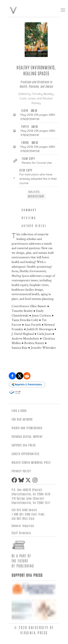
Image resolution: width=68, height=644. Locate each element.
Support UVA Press (24, 445)
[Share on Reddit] (27, 376)
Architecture (36, 196)
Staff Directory (21, 533)
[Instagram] (36, 480)
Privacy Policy (21, 471)
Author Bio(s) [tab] (34, 226)
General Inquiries (23, 526)
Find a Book (19, 411)
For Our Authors (22, 419)
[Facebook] (15, 480)
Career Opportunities (25, 454)
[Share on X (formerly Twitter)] (20, 376)
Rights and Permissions (27, 428)
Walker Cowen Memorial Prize (31, 462)
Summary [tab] (29, 210)
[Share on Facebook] (12, 376)
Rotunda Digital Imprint (27, 436)
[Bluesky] (22, 480)
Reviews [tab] (29, 218)
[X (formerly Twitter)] (29, 480)
